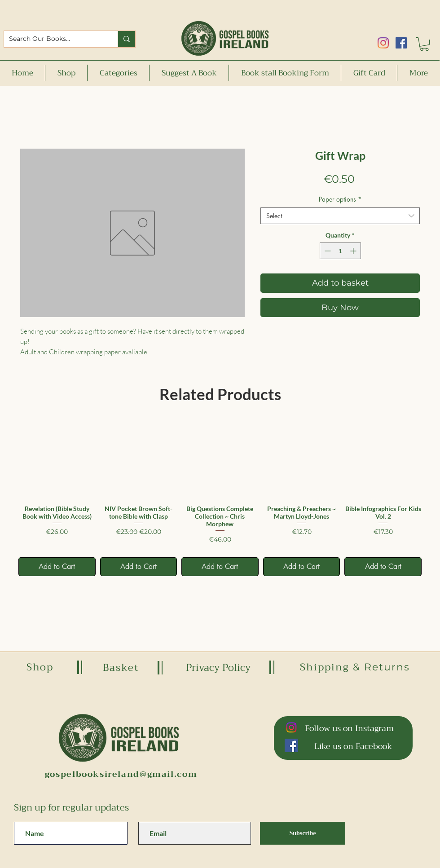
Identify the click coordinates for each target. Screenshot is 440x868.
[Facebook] (401, 43)
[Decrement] (327, 251)
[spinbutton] (340, 251)
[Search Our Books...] (54, 39)
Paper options (340, 199)
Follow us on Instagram (349, 728)
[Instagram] (383, 43)
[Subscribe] (303, 833)
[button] (424, 44)
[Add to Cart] (57, 567)
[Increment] (354, 251)
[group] (220, 498)
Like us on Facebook (353, 746)
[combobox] (340, 216)
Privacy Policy (218, 668)
